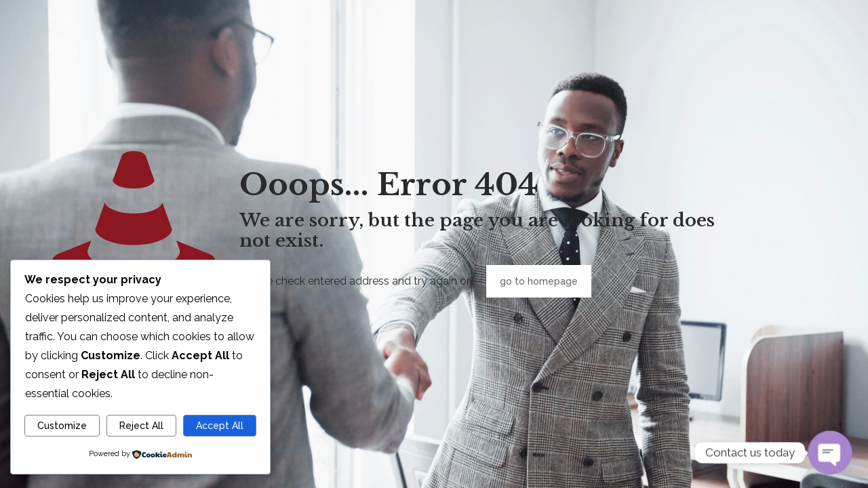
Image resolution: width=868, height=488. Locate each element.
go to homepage (539, 281)
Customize (62, 426)
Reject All (141, 426)
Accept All (220, 426)
